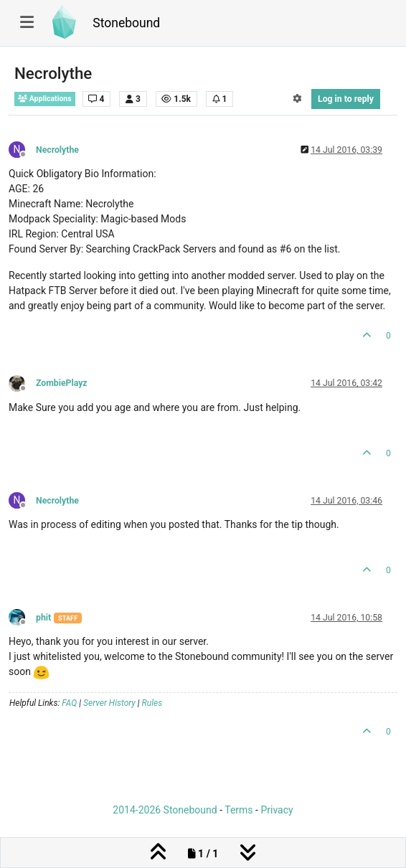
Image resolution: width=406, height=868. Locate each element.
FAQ (69, 703)
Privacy (277, 810)
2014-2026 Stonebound (165, 810)
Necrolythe (57, 150)
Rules (152, 703)
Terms (239, 810)
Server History (109, 703)
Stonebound (126, 23)
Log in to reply (346, 99)
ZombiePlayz (62, 383)
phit (43, 618)
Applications (45, 99)
